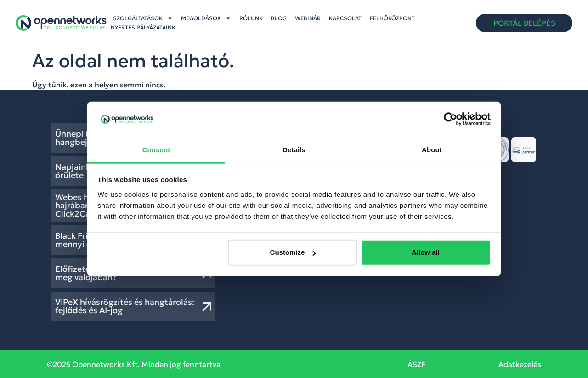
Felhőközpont (392, 18)
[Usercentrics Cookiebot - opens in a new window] (450, 119)
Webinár (308, 18)
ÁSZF (416, 364)
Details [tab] (294, 150)
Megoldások (206, 18)
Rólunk (251, 18)
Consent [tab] (156, 150)
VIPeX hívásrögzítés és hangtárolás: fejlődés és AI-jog (125, 306)
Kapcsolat (345, 18)
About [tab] (432, 150)
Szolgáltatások (143, 18)
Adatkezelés (520, 364)
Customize (293, 252)
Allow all (426, 252)
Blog (279, 18)
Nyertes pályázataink (143, 27)
